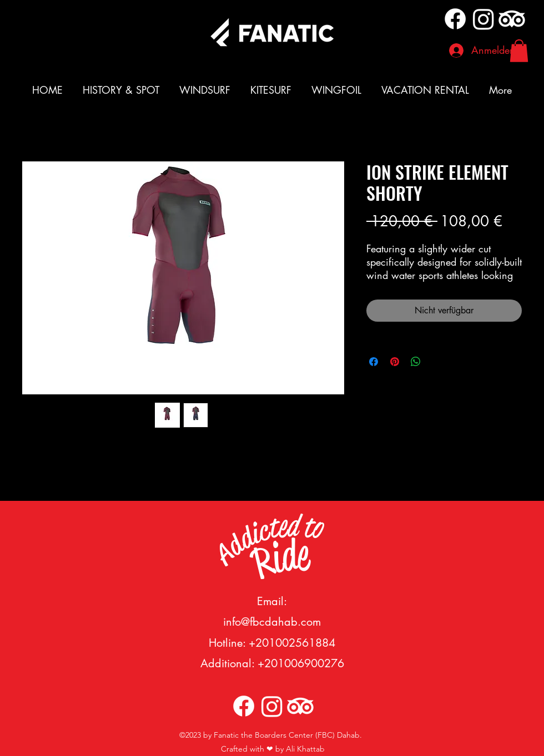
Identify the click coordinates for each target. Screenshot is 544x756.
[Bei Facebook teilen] (374, 362)
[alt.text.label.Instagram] (483, 19)
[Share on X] (437, 362)
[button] (519, 51)
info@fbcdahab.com (272, 622)
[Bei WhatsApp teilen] (416, 362)
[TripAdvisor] (512, 19)
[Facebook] (455, 19)
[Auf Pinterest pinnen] (395, 362)
